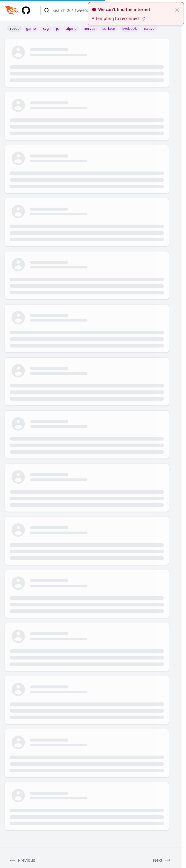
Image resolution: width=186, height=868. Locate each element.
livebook (130, 29)
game (31, 29)
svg (46, 29)
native (149, 29)
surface (109, 29)
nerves (89, 29)
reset (14, 29)
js (57, 29)
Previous (22, 860)
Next (162, 860)
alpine (71, 29)
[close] (177, 10)
